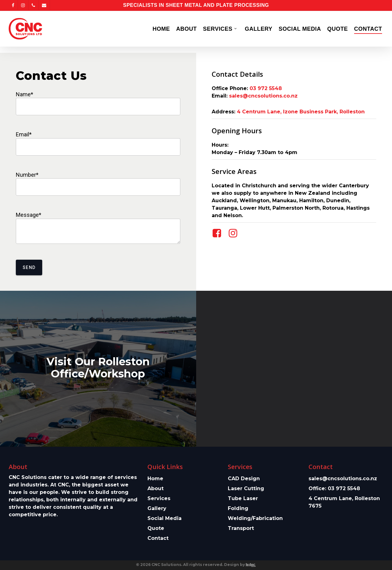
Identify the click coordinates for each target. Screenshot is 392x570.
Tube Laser (243, 498)
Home (155, 479)
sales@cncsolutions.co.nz (263, 96)
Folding (238, 508)
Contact (158, 538)
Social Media (164, 518)
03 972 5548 (266, 88)
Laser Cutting (246, 488)
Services (159, 498)
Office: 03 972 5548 (334, 488)
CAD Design (244, 479)
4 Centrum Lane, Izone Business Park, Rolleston (301, 112)
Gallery (157, 508)
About (155, 488)
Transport (241, 528)
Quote (156, 528)
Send (29, 267)
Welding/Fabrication (255, 518)
